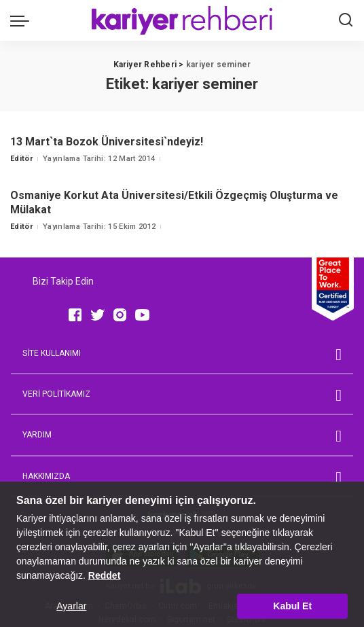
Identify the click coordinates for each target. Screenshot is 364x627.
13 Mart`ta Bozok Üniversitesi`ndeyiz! (107, 142)
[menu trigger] (23, 20)
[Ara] (346, 20)
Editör (21, 159)
